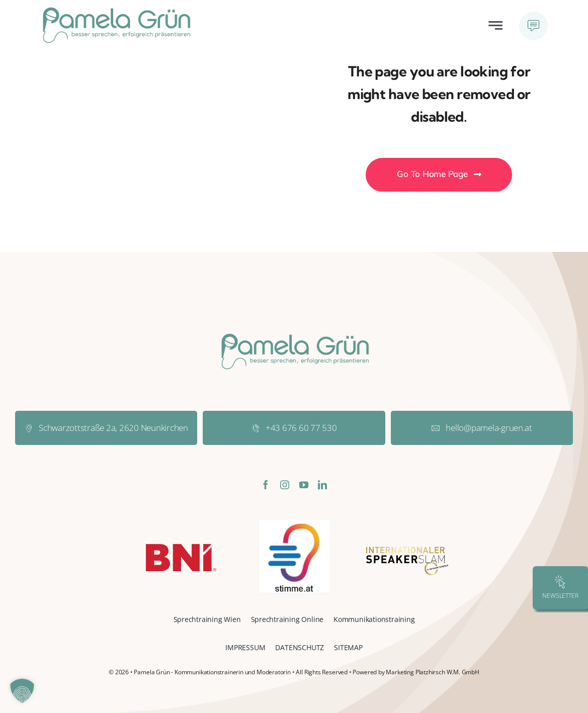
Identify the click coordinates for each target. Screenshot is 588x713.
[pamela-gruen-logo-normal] (116, 10)
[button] (22, 691)
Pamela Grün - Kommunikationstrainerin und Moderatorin (212, 672)
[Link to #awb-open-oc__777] (533, 26)
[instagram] (285, 485)
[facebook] (266, 485)
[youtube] (304, 485)
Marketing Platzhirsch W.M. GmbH (432, 672)
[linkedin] (322, 485)
